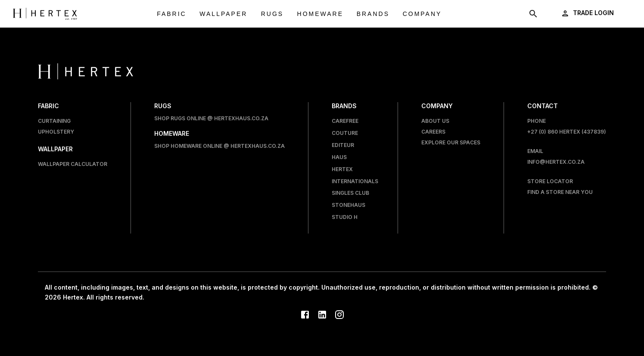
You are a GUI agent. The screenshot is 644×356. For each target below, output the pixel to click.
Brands (373, 14)
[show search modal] (533, 14)
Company (422, 14)
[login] (588, 13)
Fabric (172, 14)
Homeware (320, 14)
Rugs (272, 14)
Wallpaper (223, 14)
